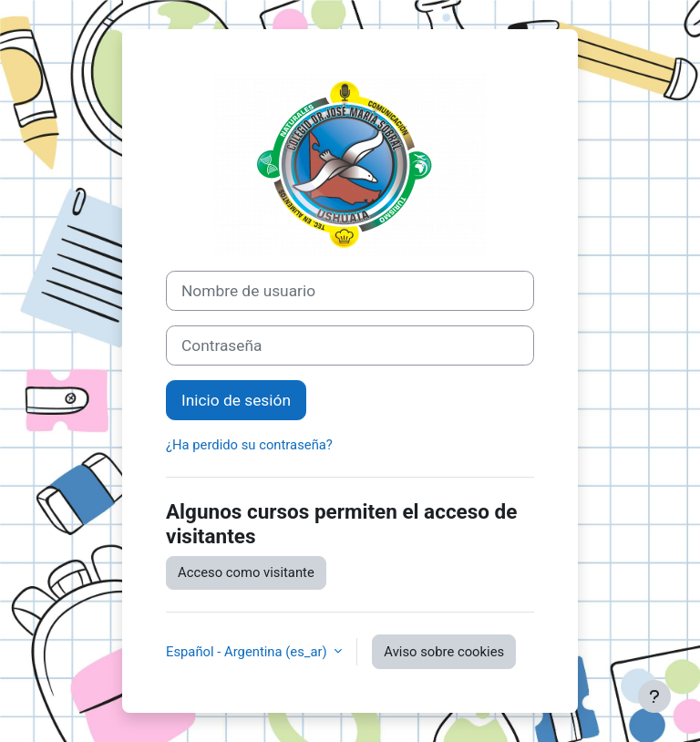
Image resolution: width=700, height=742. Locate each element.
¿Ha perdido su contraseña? (249, 445)
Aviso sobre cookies (444, 652)
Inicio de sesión (236, 400)
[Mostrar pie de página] (654, 696)
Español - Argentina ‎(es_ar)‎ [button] (248, 652)
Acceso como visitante (246, 572)
